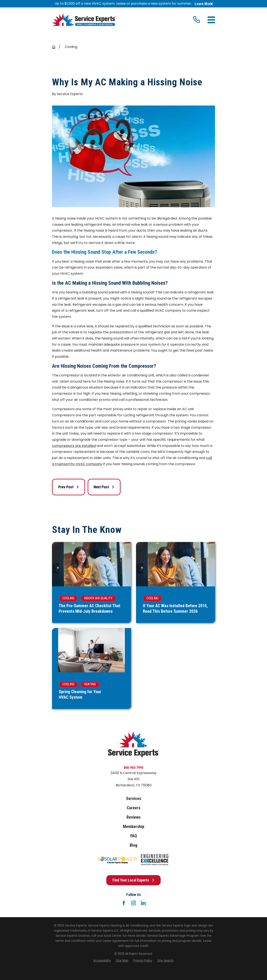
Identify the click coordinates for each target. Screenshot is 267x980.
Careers (133, 808)
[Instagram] (133, 903)
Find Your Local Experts (134, 880)
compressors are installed (74, 446)
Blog (133, 845)
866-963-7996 (133, 768)
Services (134, 799)
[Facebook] (124, 903)
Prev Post (69, 487)
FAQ (134, 836)
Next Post (104, 487)
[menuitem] (102, 961)
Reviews (133, 817)
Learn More (204, 4)
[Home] (84, 20)
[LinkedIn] (143, 903)
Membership (134, 827)
